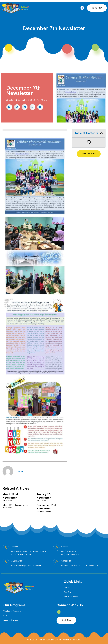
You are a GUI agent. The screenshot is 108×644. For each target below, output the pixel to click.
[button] (9, 107)
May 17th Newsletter (16, 505)
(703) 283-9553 (71, 555)
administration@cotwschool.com (26, 566)
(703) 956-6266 (69, 551)
